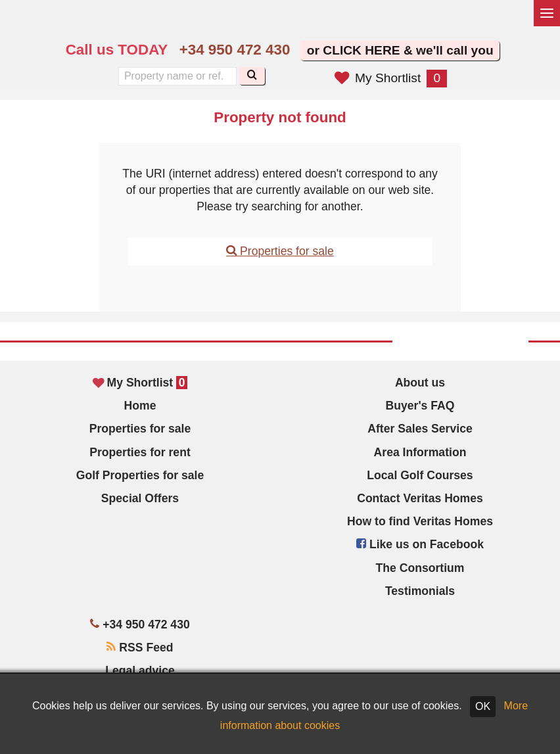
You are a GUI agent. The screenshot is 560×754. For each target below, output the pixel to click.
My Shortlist (391, 78)
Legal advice (140, 671)
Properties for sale (280, 251)
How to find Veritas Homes (420, 521)
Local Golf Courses (420, 475)
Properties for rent (140, 452)
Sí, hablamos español (319, 24)
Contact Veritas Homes (420, 498)
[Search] (252, 76)
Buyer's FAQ (420, 406)
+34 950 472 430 (235, 50)
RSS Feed (140, 648)
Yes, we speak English (291, 24)
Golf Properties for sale (140, 475)
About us (420, 383)
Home (140, 406)
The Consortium (420, 568)
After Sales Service (420, 429)
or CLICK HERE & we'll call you (400, 50)
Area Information (420, 452)
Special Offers (140, 498)
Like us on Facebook (420, 544)
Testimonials (420, 591)
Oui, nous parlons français (346, 24)
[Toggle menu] (547, 13)
